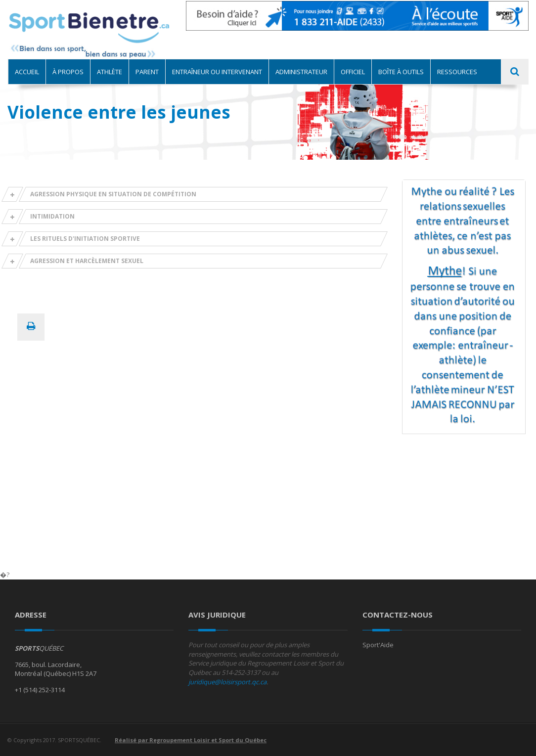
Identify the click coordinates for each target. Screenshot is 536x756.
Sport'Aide (378, 645)
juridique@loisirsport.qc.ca (227, 682)
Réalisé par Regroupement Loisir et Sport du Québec (191, 740)
